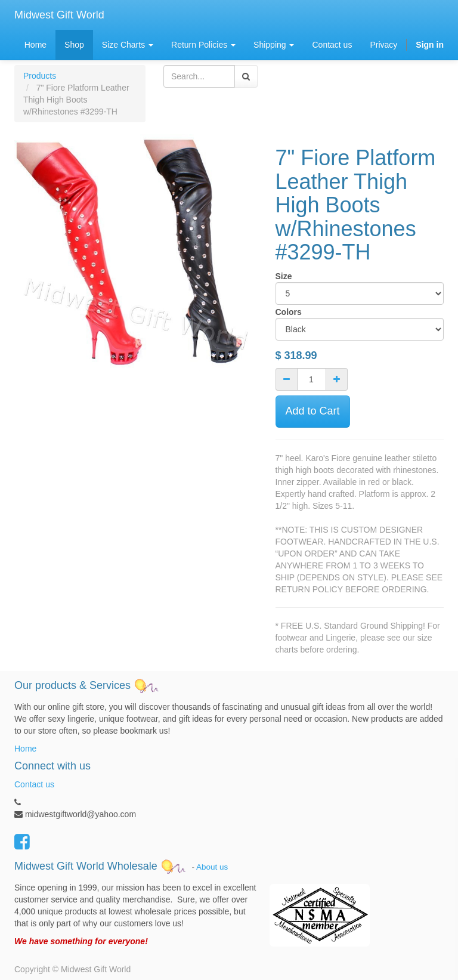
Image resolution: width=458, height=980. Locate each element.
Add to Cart (313, 411)
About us (212, 866)
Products (40, 76)
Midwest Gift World (59, 15)
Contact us (34, 784)
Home (25, 749)
